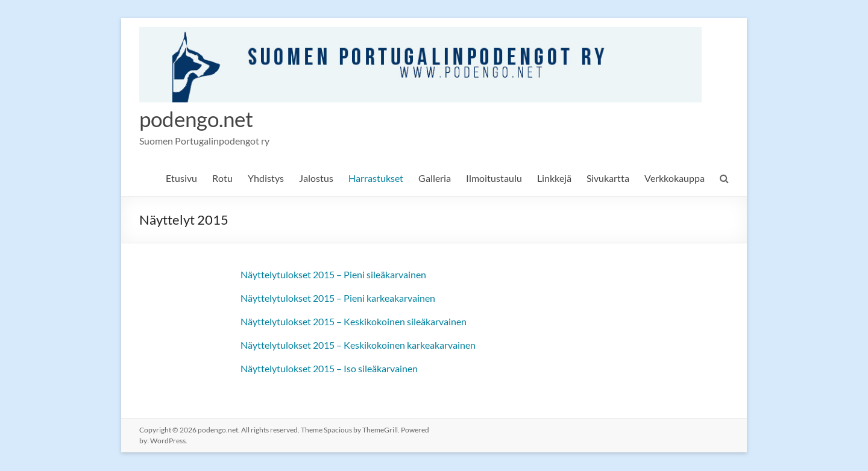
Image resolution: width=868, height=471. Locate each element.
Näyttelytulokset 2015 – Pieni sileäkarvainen (333, 275)
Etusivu (181, 179)
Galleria (435, 179)
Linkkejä (554, 179)
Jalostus (316, 179)
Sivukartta (608, 179)
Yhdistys (266, 179)
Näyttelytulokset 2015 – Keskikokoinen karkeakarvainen (358, 345)
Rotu (222, 179)
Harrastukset (376, 179)
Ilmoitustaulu (494, 179)
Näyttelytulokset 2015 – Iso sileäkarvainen (329, 369)
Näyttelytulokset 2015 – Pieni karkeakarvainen (338, 298)
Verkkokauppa (675, 179)
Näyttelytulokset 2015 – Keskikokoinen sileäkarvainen (354, 322)
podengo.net (199, 119)
